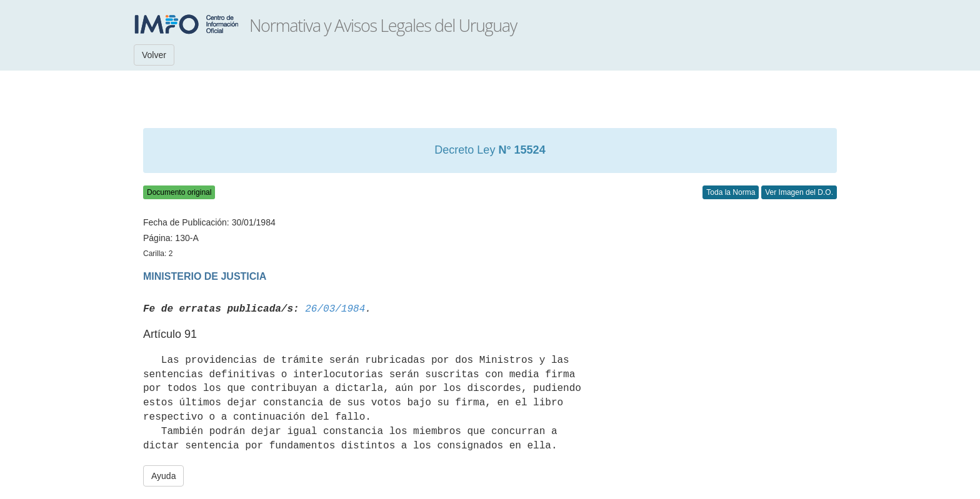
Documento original (179, 192)
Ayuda (163, 476)
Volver (154, 55)
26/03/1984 (335, 309)
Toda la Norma (731, 192)
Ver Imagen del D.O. (799, 192)
